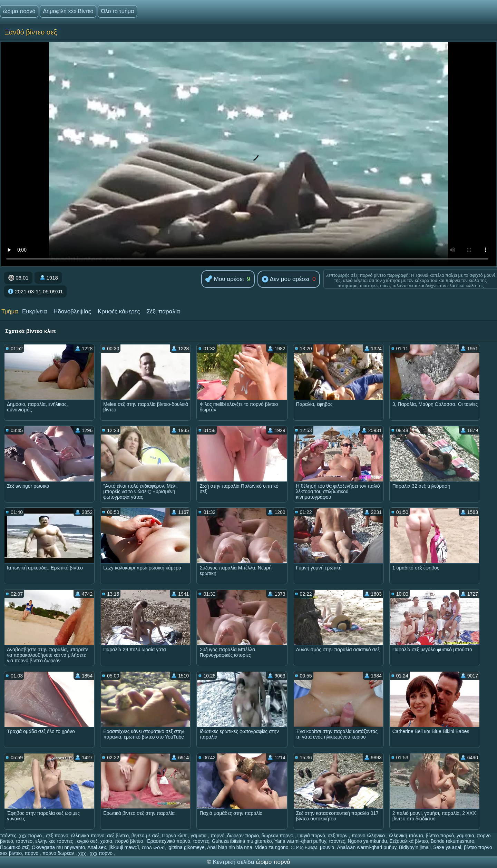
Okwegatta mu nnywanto (58, 847)
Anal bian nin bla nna (230, 847)
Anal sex (97, 847)
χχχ (82, 853)
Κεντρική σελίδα (235, 862)
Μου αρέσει (225, 279)
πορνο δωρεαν (59, 853)
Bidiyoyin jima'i (415, 847)
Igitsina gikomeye (186, 847)
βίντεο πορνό (440, 836)
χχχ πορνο (31, 836)
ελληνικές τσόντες (55, 841)
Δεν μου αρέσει (285, 280)
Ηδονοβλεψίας (72, 311)
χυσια (106, 841)
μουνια (327, 847)
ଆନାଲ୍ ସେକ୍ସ (304, 847)
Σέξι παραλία (163, 311)
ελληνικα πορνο (88, 836)
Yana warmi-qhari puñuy (300, 841)
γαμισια (199, 836)
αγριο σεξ (87, 841)
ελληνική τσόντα (406, 836)
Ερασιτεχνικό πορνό (169, 841)
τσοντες (337, 841)
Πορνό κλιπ (175, 836)
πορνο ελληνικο (369, 836)
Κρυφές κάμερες (119, 311)
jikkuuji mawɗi (124, 847)
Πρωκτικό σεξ (14, 847)
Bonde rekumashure (452, 841)
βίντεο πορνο (479, 847)
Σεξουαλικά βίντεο (409, 841)
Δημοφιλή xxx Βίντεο (68, 11)
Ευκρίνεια (35, 311)
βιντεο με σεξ (145, 836)
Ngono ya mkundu (367, 841)
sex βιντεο (11, 853)
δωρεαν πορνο (243, 836)
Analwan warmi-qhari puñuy (367, 847)
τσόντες (8, 836)
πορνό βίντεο (130, 841)
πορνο (32, 853)
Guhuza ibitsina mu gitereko (242, 841)
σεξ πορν (338, 836)
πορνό (217, 836)
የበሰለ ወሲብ (153, 847)
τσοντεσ (24, 841)
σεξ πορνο (57, 836)
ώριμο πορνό (19, 11)
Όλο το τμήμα (117, 11)
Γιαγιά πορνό (311, 836)
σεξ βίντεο (118, 836)
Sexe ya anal (447, 847)
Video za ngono (271, 847)
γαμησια (465, 836)
